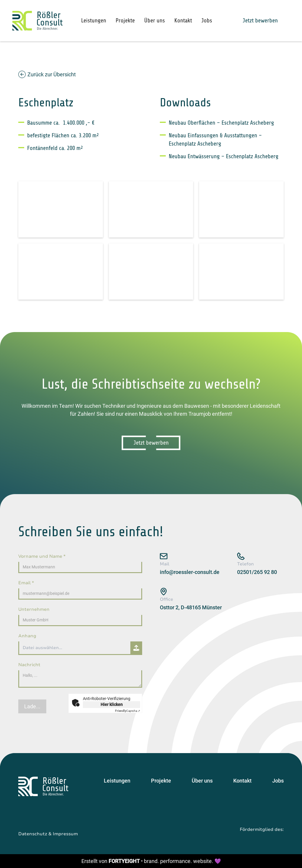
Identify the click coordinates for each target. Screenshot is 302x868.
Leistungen (94, 20)
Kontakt (183, 20)
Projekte (125, 20)
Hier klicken (112, 704)
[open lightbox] (61, 209)
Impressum (65, 834)
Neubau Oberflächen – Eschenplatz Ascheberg (221, 123)
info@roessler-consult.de (190, 572)
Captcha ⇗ (128, 711)
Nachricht (29, 665)
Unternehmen (34, 609)
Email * (26, 583)
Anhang (27, 636)
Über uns (155, 20)
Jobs (207, 20)
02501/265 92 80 (257, 572)
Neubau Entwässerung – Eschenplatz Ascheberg (224, 156)
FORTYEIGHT (124, 861)
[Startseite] (43, 786)
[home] (37, 21)
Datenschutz (33, 834)
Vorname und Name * (42, 556)
